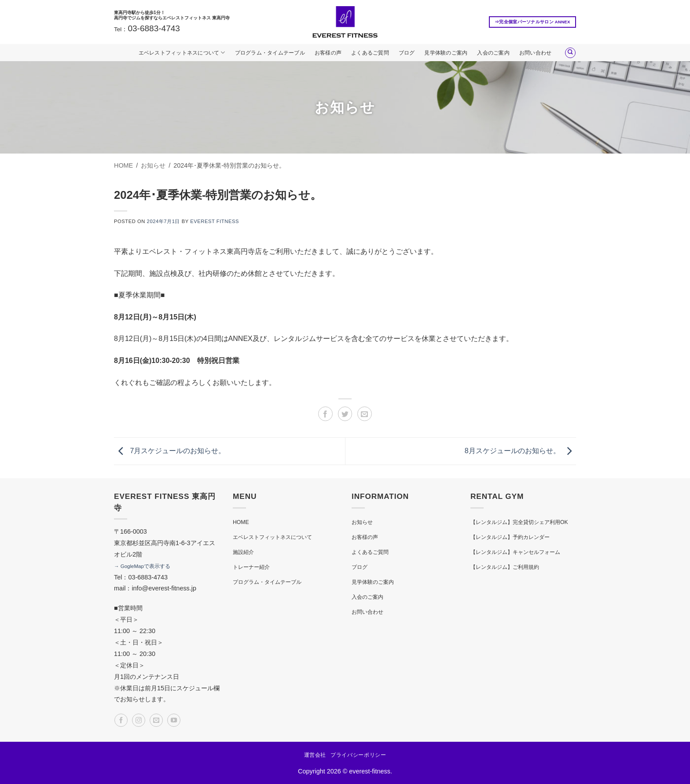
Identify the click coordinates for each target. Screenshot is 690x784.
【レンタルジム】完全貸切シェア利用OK (519, 522)
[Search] (570, 53)
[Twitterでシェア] (345, 414)
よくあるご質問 (370, 53)
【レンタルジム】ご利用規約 (505, 567)
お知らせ (362, 522)
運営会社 (315, 755)
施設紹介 (243, 552)
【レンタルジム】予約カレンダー (510, 537)
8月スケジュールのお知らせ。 (520, 451)
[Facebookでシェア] (325, 414)
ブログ (407, 53)
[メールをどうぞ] (156, 720)
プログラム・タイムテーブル (270, 53)
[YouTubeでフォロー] (174, 720)
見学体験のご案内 (446, 53)
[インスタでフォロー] (139, 720)
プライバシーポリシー (358, 755)
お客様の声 (328, 53)
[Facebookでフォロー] (121, 720)
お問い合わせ (535, 53)
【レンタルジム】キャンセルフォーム (515, 552)
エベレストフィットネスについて (182, 53)
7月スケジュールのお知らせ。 (170, 451)
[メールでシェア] (365, 414)
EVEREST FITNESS (215, 221)
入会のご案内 (493, 53)
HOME (241, 522)
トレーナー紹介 (251, 567)
